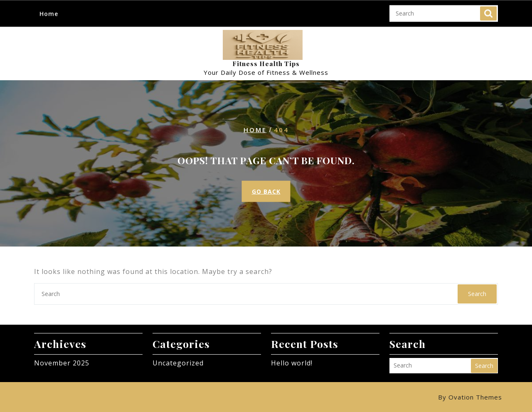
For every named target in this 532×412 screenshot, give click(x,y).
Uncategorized (178, 363)
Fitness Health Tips (266, 64)
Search (488, 13)
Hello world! (292, 363)
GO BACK (266, 191)
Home (49, 13)
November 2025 (62, 363)
